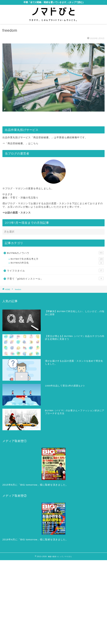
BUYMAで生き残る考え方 (57, 259)
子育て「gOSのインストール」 (55, 278)
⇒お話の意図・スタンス (17, 213)
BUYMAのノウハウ (55, 253)
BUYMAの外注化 (57, 263)
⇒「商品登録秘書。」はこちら (20, 143)
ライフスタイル (55, 270)
